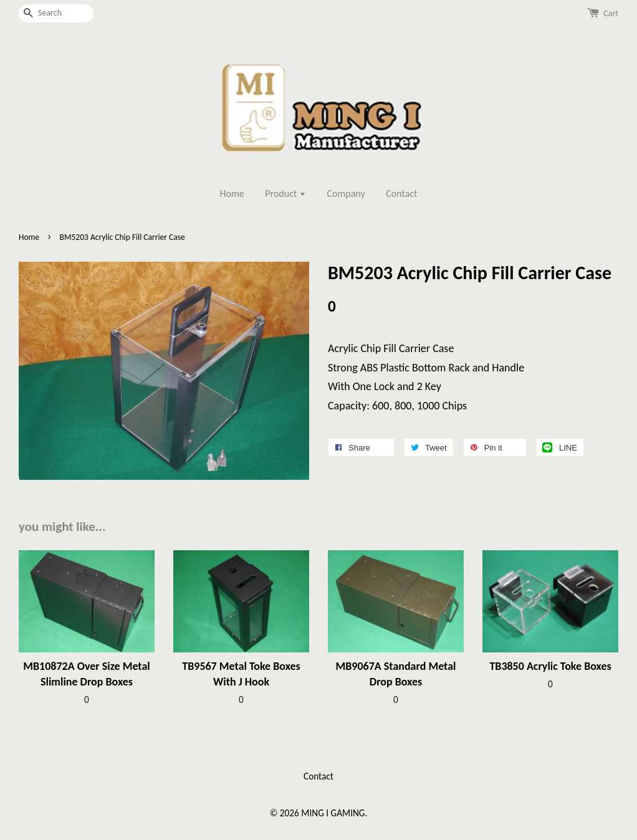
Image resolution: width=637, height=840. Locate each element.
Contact (401, 193)
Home (232, 193)
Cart (611, 13)
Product (285, 193)
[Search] (56, 13)
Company (346, 193)
